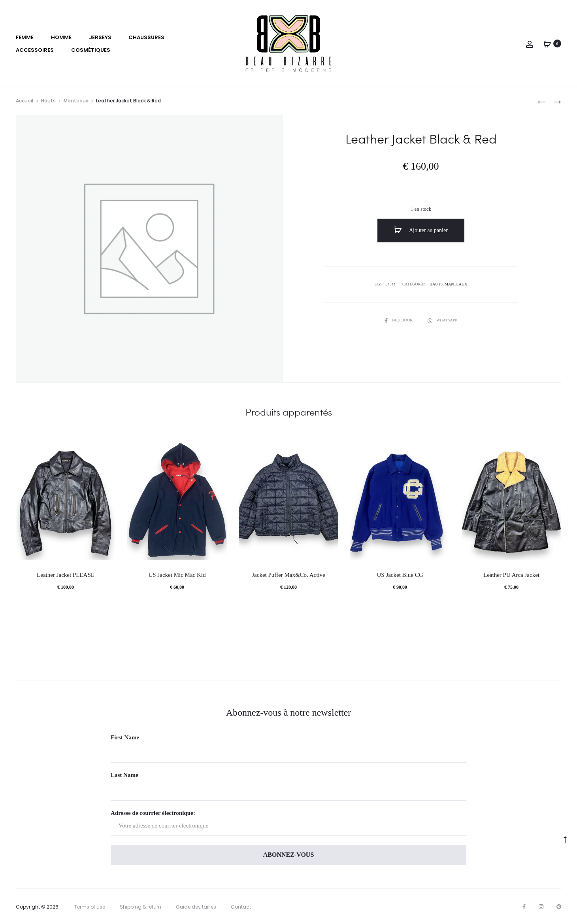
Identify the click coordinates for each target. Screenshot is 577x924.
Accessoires (35, 50)
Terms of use (90, 907)
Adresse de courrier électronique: (288, 823)
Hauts (48, 101)
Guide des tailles (196, 907)
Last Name (124, 775)
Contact (241, 907)
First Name (125, 737)
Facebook (399, 320)
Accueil (25, 101)
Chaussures (146, 37)
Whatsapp (442, 320)
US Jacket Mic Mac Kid (177, 575)
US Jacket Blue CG (400, 575)
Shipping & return (140, 907)
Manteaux (76, 101)
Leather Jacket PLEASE (66, 575)
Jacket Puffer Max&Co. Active (288, 575)
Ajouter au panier (421, 230)
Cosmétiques (91, 50)
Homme (61, 37)
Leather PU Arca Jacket (511, 575)
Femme (25, 37)
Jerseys (100, 37)
